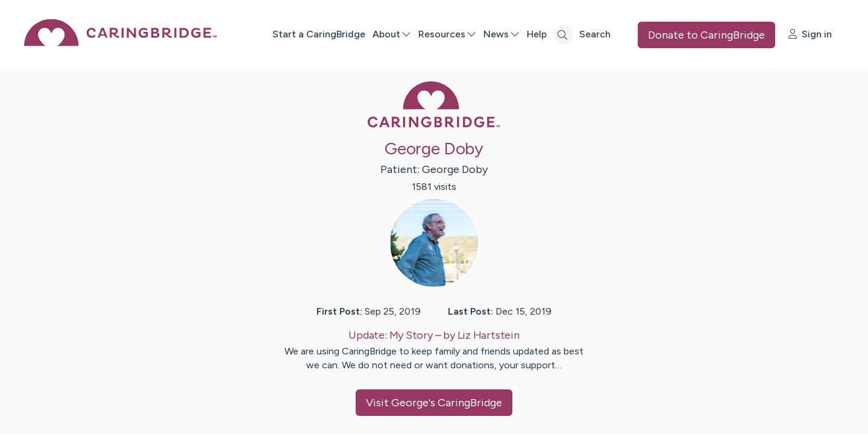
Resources (447, 34)
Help (537, 34)
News (502, 34)
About (392, 34)
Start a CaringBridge (319, 34)
